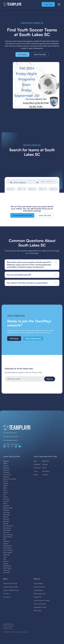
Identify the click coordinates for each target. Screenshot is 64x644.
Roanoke (45, 475)
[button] (59, 4)
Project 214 (37, 597)
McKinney (46, 461)
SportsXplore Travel (40, 607)
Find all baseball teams (10, 440)
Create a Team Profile (10, 583)
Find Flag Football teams (11, 444)
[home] (12, 4)
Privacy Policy (8, 628)
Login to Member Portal (11, 590)
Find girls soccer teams (11, 436)
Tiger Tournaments (40, 604)
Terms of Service (9, 626)
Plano (44, 468)
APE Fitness (38, 611)
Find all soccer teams (10, 433)
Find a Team (48, 4)
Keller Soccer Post (40, 594)
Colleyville (37, 464)
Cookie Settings (8, 624)
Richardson (46, 471)
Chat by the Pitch (39, 587)
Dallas (36, 475)
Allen (35, 461)
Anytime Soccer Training (42, 600)
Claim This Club (40, 54)
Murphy (45, 464)
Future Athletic (38, 583)
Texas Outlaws (38, 590)
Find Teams (22, 54)
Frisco (36, 471)
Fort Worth (37, 468)
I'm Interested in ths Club (22, 215)
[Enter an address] (24, 183)
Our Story (6, 594)
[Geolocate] (37, 182)
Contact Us (7, 597)
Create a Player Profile (10, 587)
